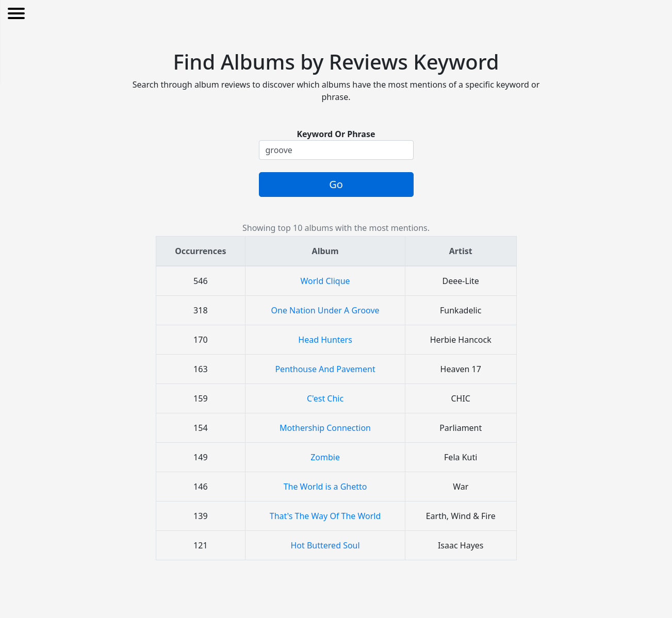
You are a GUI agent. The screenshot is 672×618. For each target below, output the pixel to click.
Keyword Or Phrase (336, 134)
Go (336, 184)
